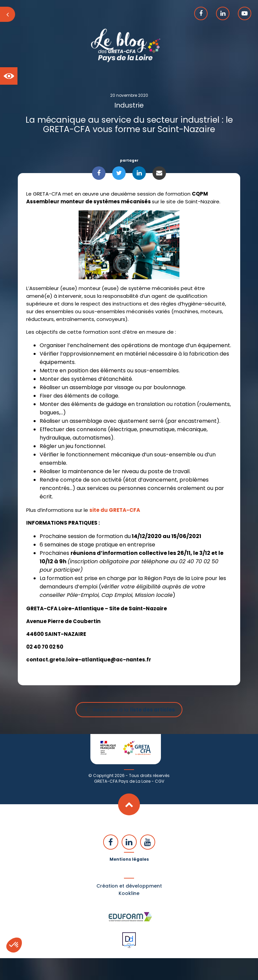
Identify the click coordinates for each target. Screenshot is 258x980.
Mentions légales (129, 859)
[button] (9, 76)
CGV (160, 781)
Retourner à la (134, 710)
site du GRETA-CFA (115, 510)
